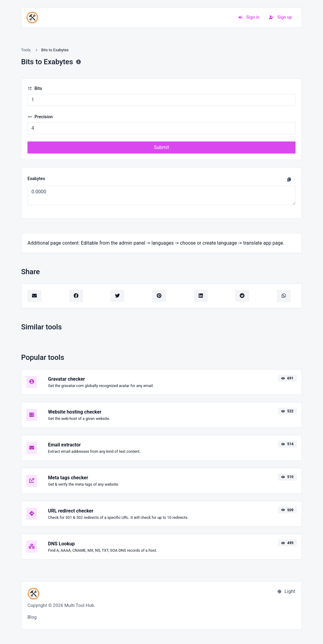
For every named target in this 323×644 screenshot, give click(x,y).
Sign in (249, 17)
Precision (40, 117)
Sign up (280, 17)
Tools (26, 50)
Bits (35, 89)
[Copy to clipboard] (289, 179)
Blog (32, 617)
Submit (161, 147)
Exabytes (36, 179)
